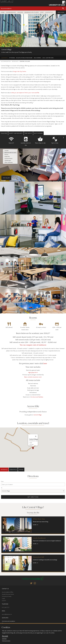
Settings (4, 639)
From (2, 481)
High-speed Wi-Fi (33, 372)
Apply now (61, 12)
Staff (42, 12)
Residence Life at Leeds (32, 12)
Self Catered (38, 133)
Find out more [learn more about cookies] (6, 641)
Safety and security (16, 133)
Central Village (38, 415)
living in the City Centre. (20, 71)
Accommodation (6, 8)
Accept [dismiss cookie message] (5, 636)
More (35, 525)
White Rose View (39, 519)
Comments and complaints (8, 621)
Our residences (11, 12)
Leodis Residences (39, 538)
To (2, 488)
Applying (20, 12)
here (45, 363)
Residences (15, 61)
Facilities (4, 133)
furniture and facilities (37, 397)
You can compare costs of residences (33, 345)
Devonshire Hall (38, 557)
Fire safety (28, 133)
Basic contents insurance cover (33, 377)
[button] (63, 8)
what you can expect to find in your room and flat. (25, 93)
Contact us (49, 12)
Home (3, 12)
